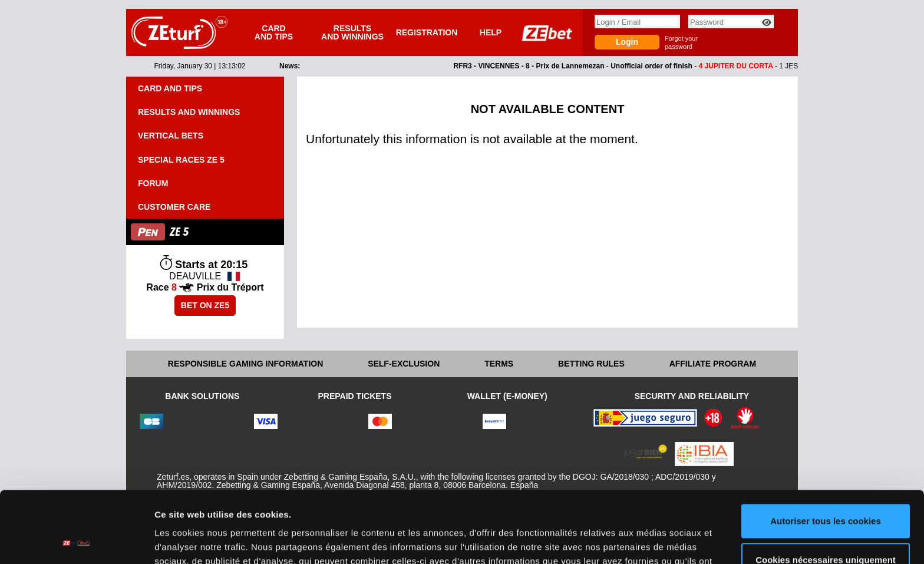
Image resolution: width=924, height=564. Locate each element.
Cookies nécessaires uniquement (826, 492)
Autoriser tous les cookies (826, 454)
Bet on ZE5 (205, 305)
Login (627, 42)
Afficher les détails (194, 541)
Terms (499, 364)
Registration (427, 32)
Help (491, 32)
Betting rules (591, 364)
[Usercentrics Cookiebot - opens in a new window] (76, 541)
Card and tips (274, 32)
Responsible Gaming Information (245, 364)
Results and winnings (352, 32)
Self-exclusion (404, 364)
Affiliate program (713, 364)
